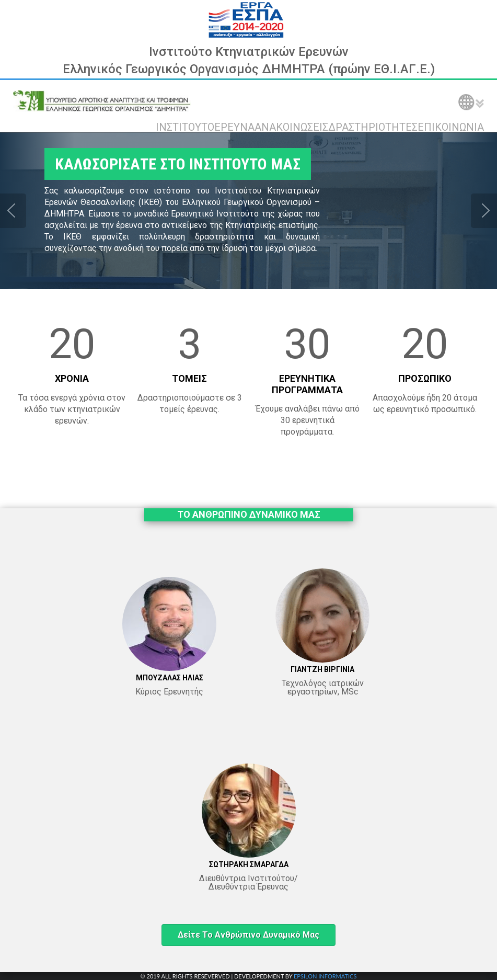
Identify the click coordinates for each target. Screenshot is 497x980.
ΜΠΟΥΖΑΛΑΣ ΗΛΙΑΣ (170, 678)
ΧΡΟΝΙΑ (72, 378)
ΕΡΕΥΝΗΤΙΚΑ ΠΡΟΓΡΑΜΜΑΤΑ (307, 384)
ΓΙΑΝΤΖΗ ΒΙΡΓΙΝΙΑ (322, 669)
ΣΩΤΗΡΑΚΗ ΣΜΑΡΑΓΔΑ (249, 864)
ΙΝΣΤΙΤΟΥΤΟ (185, 127)
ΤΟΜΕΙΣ (189, 378)
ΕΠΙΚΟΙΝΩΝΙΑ (451, 127)
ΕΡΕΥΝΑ (234, 127)
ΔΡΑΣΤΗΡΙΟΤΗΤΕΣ (373, 127)
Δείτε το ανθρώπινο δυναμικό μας (248, 935)
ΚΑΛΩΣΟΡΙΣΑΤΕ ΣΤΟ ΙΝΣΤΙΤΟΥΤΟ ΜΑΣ (178, 164)
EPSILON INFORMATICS (325, 976)
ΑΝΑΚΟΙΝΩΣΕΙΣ (291, 127)
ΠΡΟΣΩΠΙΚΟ (425, 378)
